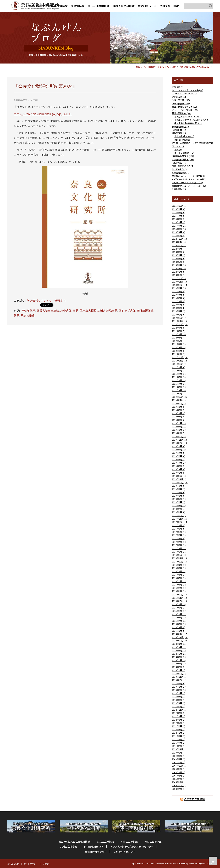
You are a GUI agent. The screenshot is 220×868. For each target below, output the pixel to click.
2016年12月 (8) (179, 555)
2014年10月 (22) (180, 640)
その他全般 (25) (179, 189)
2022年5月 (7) (178, 341)
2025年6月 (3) (178, 219)
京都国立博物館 (129, 842)
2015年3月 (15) (179, 624)
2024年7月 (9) (178, 255)
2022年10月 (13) (180, 324)
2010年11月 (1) (179, 749)
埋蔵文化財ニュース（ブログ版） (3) (189, 186)
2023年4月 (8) (178, 305)
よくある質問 (13, 864)
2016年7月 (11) (179, 571)
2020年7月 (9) (178, 413)
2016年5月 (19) (179, 578)
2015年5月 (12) (179, 617)
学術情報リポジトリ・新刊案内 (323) (189, 176)
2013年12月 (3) (179, 673)
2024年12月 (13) (180, 239)
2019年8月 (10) (179, 449)
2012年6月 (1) (178, 720)
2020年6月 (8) (178, 416)
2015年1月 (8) (178, 631)
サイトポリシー (31, 864)
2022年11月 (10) (180, 321)
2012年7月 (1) (178, 716)
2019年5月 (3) (178, 459)
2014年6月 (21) (179, 654)
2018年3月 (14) (179, 505)
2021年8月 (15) (179, 370)
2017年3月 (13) (179, 545)
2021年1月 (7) (178, 393)
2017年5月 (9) (178, 538)
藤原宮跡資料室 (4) (181, 126)
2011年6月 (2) (178, 739)
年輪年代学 (28, 311)
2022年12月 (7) (179, 318)
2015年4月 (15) (179, 621)
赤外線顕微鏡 (145, 311)
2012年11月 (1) (179, 710)
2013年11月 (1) (179, 677)
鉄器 (16, 315)
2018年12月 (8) (179, 476)
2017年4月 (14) (179, 542)
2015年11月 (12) (180, 598)
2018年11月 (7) (179, 479)
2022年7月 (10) (179, 334)
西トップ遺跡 (127, 311)
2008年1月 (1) (178, 762)
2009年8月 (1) (178, 756)
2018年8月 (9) (178, 489)
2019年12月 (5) (179, 436)
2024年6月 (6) (178, 258)
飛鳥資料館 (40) (179, 130)
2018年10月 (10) (180, 482)
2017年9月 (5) (178, 525)
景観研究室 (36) (179, 133)
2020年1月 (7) (178, 433)
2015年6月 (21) (179, 614)
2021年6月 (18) (179, 377)
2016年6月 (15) (179, 575)
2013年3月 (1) (178, 700)
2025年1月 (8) (178, 235)
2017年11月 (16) (180, 519)
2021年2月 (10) (179, 390)
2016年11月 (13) (180, 558)
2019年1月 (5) (178, 473)
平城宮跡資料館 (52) (181, 113)
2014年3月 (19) (179, 663)
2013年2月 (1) (178, 703)
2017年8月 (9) (178, 529)
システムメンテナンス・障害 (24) (187, 90)
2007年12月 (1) (179, 766)
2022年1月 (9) (178, 354)
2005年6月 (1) (178, 776)
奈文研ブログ (37, 6)
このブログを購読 (194, 799)
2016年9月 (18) (179, 565)
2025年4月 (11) (179, 226)
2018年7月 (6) (178, 492)
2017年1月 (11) (179, 552)
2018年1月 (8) (178, 512)
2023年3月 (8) (178, 308)
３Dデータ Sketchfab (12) (185, 93)
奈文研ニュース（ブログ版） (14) (187, 182)
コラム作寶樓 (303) (181, 103)
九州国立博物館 (69, 847)
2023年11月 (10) (180, 282)
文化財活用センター (96, 852)
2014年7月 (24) (179, 650)
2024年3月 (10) (179, 268)
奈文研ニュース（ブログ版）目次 (158, 6)
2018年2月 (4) (178, 509)
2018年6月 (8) (178, 496)
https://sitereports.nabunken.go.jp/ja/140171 (43, 114)
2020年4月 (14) (179, 423)
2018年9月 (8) (178, 486)
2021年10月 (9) (179, 364)
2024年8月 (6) (178, 252)
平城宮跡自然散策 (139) (183, 159)
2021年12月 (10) (180, 357)
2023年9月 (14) (179, 288)
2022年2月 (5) (178, 351)
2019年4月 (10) (179, 463)
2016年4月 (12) (179, 581)
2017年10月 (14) (180, 522)
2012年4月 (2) (178, 726)
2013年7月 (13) (179, 690)
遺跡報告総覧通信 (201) (183, 156)
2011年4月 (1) (178, 743)
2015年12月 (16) (180, 594)
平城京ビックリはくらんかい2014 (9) (192, 120)
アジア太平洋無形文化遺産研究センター (132, 847)
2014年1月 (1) (178, 670)
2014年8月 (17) (179, 647)
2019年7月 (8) (178, 453)
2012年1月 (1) (178, 733)
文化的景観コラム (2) (184, 136)
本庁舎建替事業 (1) (181, 172)
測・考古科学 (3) (180, 169)
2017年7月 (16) (179, 532)
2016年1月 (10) (179, 591)
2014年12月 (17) (180, 634)
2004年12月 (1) (179, 782)
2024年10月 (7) (179, 245)
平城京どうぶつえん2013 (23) (188, 116)
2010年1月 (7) (178, 753)
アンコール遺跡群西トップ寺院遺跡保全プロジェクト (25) (192, 145)
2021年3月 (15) (179, 387)
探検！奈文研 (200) (181, 100)
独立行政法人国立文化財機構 (74, 842)
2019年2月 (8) (178, 469)
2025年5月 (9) (178, 222)
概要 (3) (178, 149)
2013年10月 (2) (179, 680)
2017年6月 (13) (179, 535)
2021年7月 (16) (179, 374)
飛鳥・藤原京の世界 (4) (183, 166)
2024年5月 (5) (178, 262)
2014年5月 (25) (179, 657)
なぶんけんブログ (167, 67)
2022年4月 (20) (179, 344)
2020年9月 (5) (178, 407)
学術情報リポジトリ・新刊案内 (46, 301)
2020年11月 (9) (179, 400)
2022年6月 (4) (178, 338)
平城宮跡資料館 (58, 6)
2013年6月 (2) (178, 693)
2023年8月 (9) (178, 291)
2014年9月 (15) (179, 644)
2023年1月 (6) (178, 315)
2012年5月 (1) (178, 723)
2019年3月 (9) (178, 466)
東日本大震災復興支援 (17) (184, 107)
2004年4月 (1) (178, 789)
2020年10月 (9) (179, 403)
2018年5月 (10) (179, 499)
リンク (46, 864)
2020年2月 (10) (179, 430)
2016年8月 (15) (179, 568)
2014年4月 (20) (179, 660)
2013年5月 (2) (178, 696)
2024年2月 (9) (178, 272)
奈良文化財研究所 (145, 67)
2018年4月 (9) (178, 502)
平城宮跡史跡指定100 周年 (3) (188, 123)
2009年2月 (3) (178, 759)
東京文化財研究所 (94, 847)
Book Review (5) (182, 140)
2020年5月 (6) (178, 420)
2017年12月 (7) (179, 515)
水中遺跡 (66, 311)
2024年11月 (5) (179, 242)
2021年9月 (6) (178, 367)
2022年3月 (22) (179, 347)
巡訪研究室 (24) (179, 97)
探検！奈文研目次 (124, 6)
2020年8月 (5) (178, 410)
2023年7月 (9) (178, 295)
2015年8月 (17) (179, 608)
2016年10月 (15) (180, 562)
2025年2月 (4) (178, 232)
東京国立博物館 (105, 842)
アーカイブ (184, 199)
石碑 (76, 311)
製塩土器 (112, 311)
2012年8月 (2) (178, 713)
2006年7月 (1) (178, 769)
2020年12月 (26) (180, 397)
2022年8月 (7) (178, 331)
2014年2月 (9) (178, 667)
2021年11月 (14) (180, 361)
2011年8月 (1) (178, 736)
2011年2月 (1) (178, 746)
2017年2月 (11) (179, 548)
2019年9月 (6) (178, 446)
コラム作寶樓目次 (98, 6)
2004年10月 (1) (179, 785)
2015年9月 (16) (179, 604)
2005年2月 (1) (178, 779)
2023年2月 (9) (178, 311)
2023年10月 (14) (180, 285)
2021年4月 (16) (179, 384)
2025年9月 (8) (178, 209)
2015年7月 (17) (179, 611)
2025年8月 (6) (178, 212)
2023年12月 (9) (179, 278)
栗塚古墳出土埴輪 (48, 311)
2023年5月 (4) (178, 301)
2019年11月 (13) (180, 440)
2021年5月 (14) (179, 380)
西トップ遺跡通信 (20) (185, 153)
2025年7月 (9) (178, 216)
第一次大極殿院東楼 (92, 311)
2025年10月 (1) (179, 206)
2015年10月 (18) (180, 601)
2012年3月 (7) (178, 729)
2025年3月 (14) (179, 229)
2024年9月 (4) (178, 249)
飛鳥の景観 (28, 315)
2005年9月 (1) (178, 772)
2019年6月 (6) (178, 456)
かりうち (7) (178, 87)
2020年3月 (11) (179, 426)
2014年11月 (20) (180, 637)
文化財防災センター (124, 852)
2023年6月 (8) (178, 298)
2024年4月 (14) (179, 265)
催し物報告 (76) (179, 163)
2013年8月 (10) (179, 687)
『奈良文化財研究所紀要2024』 (196, 67)
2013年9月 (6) (178, 683)
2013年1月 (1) (178, 706)
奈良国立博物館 (153, 842)
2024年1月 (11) (179, 275)
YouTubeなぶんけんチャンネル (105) (189, 179)
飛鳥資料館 (78, 6)
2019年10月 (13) (180, 443)
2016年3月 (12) (179, 585)
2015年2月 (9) (178, 627)
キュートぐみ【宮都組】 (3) (185, 110)
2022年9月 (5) (178, 328)
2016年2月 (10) (179, 588)
